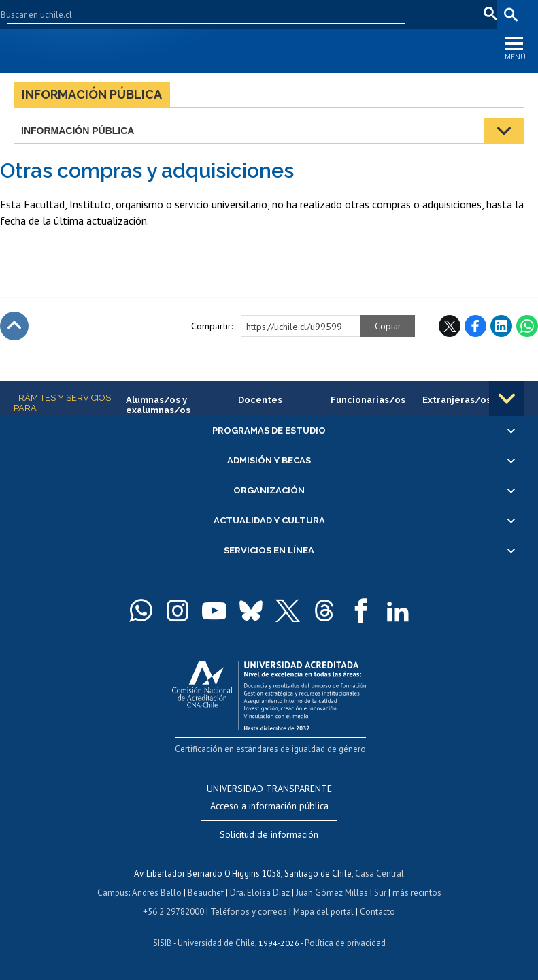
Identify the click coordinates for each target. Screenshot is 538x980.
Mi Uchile (370, 14)
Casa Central (380, 873)
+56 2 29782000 (173, 912)
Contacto (377, 912)
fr (467, 14)
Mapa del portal (323, 912)
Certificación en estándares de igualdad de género (270, 749)
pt (487, 14)
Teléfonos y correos (249, 912)
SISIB (163, 943)
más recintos (417, 893)
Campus (113, 893)
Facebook (475, 326)
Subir (14, 326)
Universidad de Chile (216, 943)
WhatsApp (527, 326)
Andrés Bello (157, 893)
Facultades (251, 14)
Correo (414, 14)
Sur (380, 893)
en (445, 14)
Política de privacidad (345, 943)
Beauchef (206, 893)
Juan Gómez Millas (332, 893)
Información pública (92, 94)
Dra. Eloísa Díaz (260, 893)
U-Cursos (321, 14)
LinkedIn (501, 326)
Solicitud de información (269, 834)
